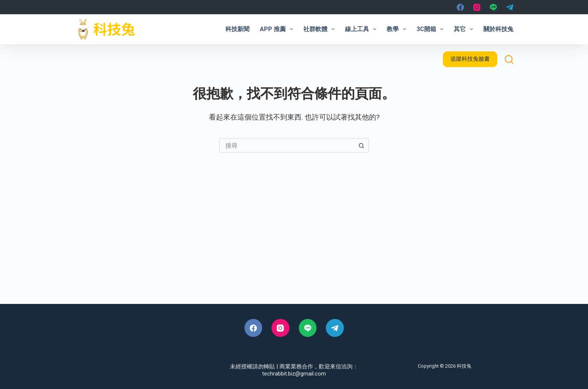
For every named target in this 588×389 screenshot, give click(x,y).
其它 (465, 29)
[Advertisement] (294, 240)
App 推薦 (278, 29)
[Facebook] (460, 7)
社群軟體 (320, 29)
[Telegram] (510, 7)
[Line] (493, 7)
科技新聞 (237, 29)
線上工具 (362, 29)
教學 (398, 29)
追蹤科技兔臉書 (470, 59)
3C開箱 (431, 29)
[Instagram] (477, 7)
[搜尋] (509, 59)
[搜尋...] (286, 145)
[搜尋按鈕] (361, 145)
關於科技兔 (498, 29)
